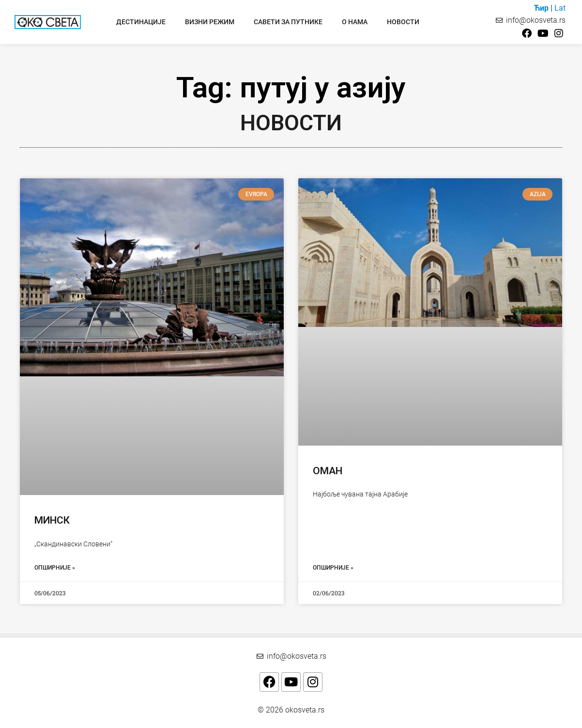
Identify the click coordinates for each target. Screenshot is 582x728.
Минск (52, 520)
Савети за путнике (288, 22)
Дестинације (141, 22)
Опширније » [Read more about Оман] (333, 568)
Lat (560, 8)
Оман (328, 471)
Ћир (541, 8)
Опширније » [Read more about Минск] (55, 568)
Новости (403, 22)
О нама (355, 22)
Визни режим (210, 22)
